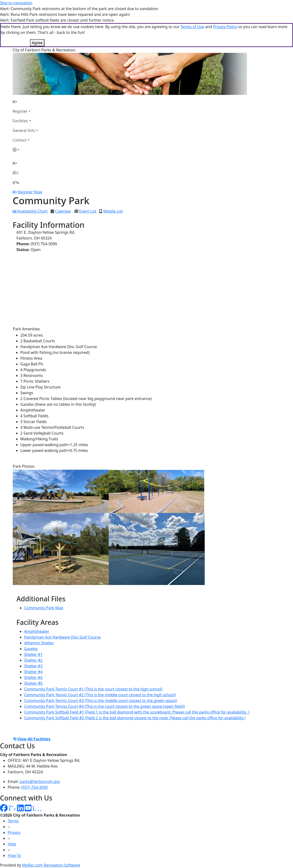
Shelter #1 (33, 654)
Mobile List (113, 211)
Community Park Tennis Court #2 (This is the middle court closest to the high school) (100, 695)
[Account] (25, 150)
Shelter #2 (33, 660)
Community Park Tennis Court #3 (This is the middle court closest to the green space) (101, 701)
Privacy (14, 832)
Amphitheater (37, 631)
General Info (24, 130)
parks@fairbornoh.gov (40, 782)
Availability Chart (30, 211)
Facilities (20, 121)
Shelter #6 (33, 683)
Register (20, 111)
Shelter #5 (33, 677)
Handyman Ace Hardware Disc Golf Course (63, 637)
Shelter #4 (33, 672)
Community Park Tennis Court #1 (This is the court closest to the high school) (93, 689)
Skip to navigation (16, 3)
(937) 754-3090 (35, 787)
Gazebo (31, 649)
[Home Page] (25, 102)
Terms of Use (192, 27)
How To (14, 856)
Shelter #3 (33, 666)
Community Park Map (44, 608)
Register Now (30, 192)
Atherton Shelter (39, 643)
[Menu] (16, 182)
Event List (88, 211)
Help (12, 844)
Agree (37, 43)
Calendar (63, 211)
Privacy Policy (225, 27)
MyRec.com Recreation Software (51, 865)
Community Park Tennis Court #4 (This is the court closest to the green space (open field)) (105, 706)
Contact (20, 140)
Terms (13, 821)
